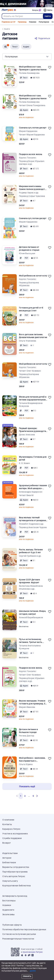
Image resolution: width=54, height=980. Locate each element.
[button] (5, 47)
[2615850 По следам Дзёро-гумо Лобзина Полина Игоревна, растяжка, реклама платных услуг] (27, 4)
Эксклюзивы (8, 914)
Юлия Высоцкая (27, 253)
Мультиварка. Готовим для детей (33, 458)
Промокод (22, 22)
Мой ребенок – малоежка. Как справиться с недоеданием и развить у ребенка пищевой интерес (33, 759)
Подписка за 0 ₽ (8, 22)
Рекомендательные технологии (18, 939)
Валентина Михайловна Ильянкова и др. (31, 587)
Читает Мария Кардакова (32, 135)
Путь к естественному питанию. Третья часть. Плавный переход (31, 641)
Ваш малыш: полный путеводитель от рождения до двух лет (33, 519)
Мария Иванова (27, 707)
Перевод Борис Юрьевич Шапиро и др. (32, 163)
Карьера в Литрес (11, 829)
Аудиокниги (8, 910)
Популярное (44, 22)
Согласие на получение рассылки (19, 934)
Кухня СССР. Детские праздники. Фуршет (29, 581)
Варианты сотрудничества (16, 867)
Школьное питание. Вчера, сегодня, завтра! (32, 613)
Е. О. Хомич (24, 463)
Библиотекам (9, 862)
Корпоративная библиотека (16, 886)
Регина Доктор (27, 736)
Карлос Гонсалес (28, 158)
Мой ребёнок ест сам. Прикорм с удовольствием (33, 68)
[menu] (27, 57)
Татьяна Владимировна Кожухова (31, 405)
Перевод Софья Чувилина (32, 196)
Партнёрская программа (15, 872)
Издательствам (10, 853)
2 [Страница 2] (25, 796)
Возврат (7, 843)
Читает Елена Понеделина (32, 105)
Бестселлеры (9, 901)
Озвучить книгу (10, 881)
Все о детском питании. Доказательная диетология (33, 336)
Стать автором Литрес (14, 876)
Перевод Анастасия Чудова (33, 527)
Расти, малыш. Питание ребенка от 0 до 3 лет (31, 551)
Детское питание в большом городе (28, 731)
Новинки (33, 22)
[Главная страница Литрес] (9, 10)
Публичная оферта (12, 925)
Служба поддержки (12, 838)
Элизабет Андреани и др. (31, 524)
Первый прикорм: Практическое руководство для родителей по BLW (33, 430)
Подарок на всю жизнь (31, 154)
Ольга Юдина (26, 764)
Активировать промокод (15, 896)
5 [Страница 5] (33, 796)
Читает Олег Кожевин (30, 371)
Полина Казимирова (29, 73)
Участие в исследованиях (15, 834)
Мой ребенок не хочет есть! (33, 276)
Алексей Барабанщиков (31, 617)
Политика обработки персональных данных (24, 929)
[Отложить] (50, 67)
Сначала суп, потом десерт (33, 128)
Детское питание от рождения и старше (29, 249)
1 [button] (21, 796)
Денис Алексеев (27, 435)
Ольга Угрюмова (28, 341)
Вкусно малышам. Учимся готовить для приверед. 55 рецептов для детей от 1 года (33, 702)
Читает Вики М (26, 495)
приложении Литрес (33, 952)
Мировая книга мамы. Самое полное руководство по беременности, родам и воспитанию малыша (33, 188)
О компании (8, 820)
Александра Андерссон (31, 492)
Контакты (7, 824)
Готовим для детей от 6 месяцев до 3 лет (31, 309)
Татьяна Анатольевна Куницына (30, 647)
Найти (48, 16)
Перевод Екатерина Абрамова (29, 284)
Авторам (7, 858)
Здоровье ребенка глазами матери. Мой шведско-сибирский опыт (33, 487)
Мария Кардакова (28, 131)
